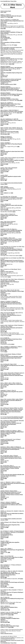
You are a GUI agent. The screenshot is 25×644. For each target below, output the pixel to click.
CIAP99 (2, 153)
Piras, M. (14, 390)
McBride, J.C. (3, 511)
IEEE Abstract (3, 25)
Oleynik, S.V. (13, 572)
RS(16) (2, 284)
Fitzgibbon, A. (7, 347)
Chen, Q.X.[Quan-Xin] (5, 364)
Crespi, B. (3, 143)
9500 (13, 604)
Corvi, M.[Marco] (17, 439)
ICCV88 (2, 75)
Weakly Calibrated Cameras (7, 633)
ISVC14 (2, 378)
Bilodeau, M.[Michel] (17, 354)
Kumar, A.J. (14, 229)
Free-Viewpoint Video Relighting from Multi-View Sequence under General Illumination (12, 418)
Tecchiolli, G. (8, 143)
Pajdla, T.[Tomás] (4, 186)
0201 (7, 164)
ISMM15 (2, 359)
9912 (8, 140)
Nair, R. (2, 347)
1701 (6, 343)
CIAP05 (2, 442)
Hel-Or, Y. (2, 606)
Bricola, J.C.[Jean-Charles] (6, 354)
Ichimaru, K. (3, 301)
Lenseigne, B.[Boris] (11, 399)
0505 (7, 537)
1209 (5, 266)
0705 (7, 209)
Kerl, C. (11, 383)
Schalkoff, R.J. (10, 103)
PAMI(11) (3, 23)
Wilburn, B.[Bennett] (14, 421)
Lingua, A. (9, 390)
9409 (6, 180)
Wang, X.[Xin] (3, 399)
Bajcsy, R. (8, 625)
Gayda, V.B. (15, 571)
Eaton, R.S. (22, 511)
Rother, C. (20, 347)
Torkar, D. (3, 581)
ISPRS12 (2, 264)
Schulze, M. (8, 502)
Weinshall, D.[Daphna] (5, 31)
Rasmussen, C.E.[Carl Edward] (17, 532)
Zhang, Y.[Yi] (3, 313)
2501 (5, 286)
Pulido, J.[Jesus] (4, 373)
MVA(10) (2, 123)
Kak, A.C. (9, 15)
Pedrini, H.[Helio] (8, 374)
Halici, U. (7, 214)
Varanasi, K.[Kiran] (13, 408)
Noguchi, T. (3, 541)
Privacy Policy (13, 1)
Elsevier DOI (3, 61)
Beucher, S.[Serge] (4, 355)
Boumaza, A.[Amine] (9, 159)
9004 (7, 115)
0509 (7, 443)
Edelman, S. (7, 606)
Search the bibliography (6, 640)
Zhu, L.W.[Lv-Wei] (4, 279)
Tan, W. (13, 290)
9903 (8, 134)
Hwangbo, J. (6, 238)
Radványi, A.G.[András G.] (6, 136)
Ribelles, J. (10, 549)
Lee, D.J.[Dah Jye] (4, 590)
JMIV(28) (2, 224)
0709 (7, 225)
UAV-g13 (2, 385)
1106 (6, 427)
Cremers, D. (19, 383)
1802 (6, 332)
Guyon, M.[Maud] (12, 158)
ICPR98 (2, 560)
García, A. (14, 482)
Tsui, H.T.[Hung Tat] (9, 556)
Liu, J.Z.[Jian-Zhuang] (13, 269)
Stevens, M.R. (3, 512)
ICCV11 (2, 413)
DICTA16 (2, 342)
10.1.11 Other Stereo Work (12, 6)
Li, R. (2, 238)
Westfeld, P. (14, 502)
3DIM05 (2, 477)
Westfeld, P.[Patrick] (5, 491)
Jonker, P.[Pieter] (19, 399)
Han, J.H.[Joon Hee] (13, 197)
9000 (12, 17)
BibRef (9, 17)
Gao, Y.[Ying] (11, 279)
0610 (6, 471)
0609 (6, 487)
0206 (7, 200)
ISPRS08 (2, 434)
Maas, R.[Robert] (13, 128)
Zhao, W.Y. (3, 119)
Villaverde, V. (8, 482)
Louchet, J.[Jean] (4, 158)
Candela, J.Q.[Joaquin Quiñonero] (17, 531)
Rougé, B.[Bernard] (11, 222)
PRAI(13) (2, 147)
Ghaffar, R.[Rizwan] (5, 522)
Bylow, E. (7, 383)
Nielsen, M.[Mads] (4, 128)
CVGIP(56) (3, 60)
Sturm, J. (2, 383)
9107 (18, 95)
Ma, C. (5, 290)
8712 (21, 90)
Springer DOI (3, 115)
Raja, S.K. (9, 229)
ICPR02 (2, 544)
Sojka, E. (8, 447)
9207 (13, 64)
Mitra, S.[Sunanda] (13, 590)
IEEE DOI (2, 26)
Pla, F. (6, 549)
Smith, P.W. (16, 119)
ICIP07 (2, 461)
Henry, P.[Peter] (9, 326)
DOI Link (2, 134)
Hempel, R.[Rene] (13, 491)
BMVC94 (2, 179)
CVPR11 (2, 426)
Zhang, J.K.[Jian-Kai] (19, 279)
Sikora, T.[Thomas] (14, 456)
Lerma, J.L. (3, 482)
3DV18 (2, 305)
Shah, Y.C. (3, 20)
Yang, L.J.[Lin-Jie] (4, 269)
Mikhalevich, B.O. (7, 572)
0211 (6, 545)
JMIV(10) (2, 133)
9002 (10, 70)
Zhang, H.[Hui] (13, 364)
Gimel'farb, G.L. (4, 571)
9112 (9, 37)
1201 (6, 414)
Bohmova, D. (18, 447)
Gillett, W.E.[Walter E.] (14, 110)
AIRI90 (2, 17)
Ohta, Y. (7, 541)
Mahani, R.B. (16, 20)
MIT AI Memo (3, 45)
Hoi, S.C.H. (17, 290)
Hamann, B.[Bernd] (16, 374)
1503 (6, 274)
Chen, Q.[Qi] (18, 313)
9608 (6, 577)
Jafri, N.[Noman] (13, 522)
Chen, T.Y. (2, 597)
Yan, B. (2, 290)
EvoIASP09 (3, 170)
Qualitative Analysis (9, 84)
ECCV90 (6, 114)
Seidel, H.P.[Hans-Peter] (8, 409)
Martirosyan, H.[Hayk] (13, 325)
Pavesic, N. (7, 581)
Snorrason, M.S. (10, 511)
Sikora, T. (12, 466)
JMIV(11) (2, 139)
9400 (9, 610)
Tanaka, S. (3, 15)
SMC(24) (2, 107)
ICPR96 (2, 576)
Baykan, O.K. (9, 431)
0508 (6, 452)
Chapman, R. (8, 20)
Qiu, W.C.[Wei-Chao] (11, 313)
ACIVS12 (2, 403)
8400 (12, 627)
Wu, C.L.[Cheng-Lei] (5, 408)
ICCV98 (2, 567)
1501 (7, 379)
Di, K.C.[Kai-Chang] (5, 247)
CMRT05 (2, 451)
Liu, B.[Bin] (19, 247)
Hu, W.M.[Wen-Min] (9, 248)
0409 (6, 218)
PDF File (2, 180)
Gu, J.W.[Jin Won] (4, 197)
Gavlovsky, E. (3, 447)
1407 (6, 254)
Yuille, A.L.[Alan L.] (11, 314)
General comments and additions (8, 638)
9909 (6, 154)
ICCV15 (2, 349)
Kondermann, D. (14, 347)
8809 (21, 100)
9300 (12, 615)
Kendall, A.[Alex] (4, 325)
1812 (6, 306)
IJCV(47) (2, 189)
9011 (21, 113)
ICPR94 (2, 609)
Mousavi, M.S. (4, 103)
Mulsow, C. (3, 502)
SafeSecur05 (3, 515)
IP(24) (2, 273)
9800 (9, 569)
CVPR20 (2, 294)
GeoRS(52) (3, 253)
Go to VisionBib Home (5, 1)
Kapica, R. (13, 447)
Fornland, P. (3, 612)
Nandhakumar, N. (9, 119)
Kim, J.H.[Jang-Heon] (5, 456)
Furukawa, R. (9, 301)
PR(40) (2, 208)
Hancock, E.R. (8, 204)
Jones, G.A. (8, 612)
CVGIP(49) (3, 69)
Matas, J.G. (14, 612)
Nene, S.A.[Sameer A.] (5, 565)
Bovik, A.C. (7, 597)
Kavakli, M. (7, 338)
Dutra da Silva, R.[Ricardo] (13, 373)
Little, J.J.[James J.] (5, 110)
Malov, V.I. (10, 571)
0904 (7, 172)
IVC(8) (2, 113)
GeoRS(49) (3, 242)
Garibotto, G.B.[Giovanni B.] (7, 439)
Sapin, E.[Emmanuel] (13, 168)
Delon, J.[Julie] (4, 222)
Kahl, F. (14, 383)
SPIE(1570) (3, 50)
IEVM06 (2, 486)
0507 (6, 516)
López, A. (2, 549)
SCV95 (2, 601)
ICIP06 (2, 469)
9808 (6, 561)
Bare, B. (9, 290)
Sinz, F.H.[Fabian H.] (5, 531)
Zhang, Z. (3, 556)
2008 (6, 295)
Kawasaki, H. (15, 301)
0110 (12, 193)
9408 (2, 108)
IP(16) (2, 233)
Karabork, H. (3, 431)
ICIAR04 (2, 526)
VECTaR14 (3, 368)
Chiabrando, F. (4, 390)
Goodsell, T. (16, 511)
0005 (18, 147)
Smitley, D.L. (3, 625)
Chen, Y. (11, 238)
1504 (7, 369)
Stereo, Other (3, 12)
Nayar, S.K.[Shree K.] (17, 565)
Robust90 (3, 595)
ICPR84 (2, 627)
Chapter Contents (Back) (6, 11)
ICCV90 (5, 39)
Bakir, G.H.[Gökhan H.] (5, 532)
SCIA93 (2, 615)
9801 (7, 124)
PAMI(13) (3, 35)
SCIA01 (2, 552)
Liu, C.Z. (2, 338)
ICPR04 (2, 217)
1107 (6, 243)
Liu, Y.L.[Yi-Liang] (13, 247)
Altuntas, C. (15, 431)
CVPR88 (2, 83)
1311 (5, 387)
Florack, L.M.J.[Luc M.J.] (10, 129)
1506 (7, 360)
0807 (6, 436)
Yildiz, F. (19, 431)
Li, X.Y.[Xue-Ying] (11, 281)
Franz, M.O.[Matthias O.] (6, 534)
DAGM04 (2, 536)
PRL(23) (2, 163)
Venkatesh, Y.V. (4, 229)
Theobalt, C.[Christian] (18, 409)
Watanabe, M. (4, 617)
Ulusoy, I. (2, 204)
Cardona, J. (19, 482)
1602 (6, 350)
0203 (5, 190)
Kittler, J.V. (19, 612)
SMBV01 (6, 193)
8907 (5, 29)
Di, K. (14, 238)
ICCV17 (2, 330)
